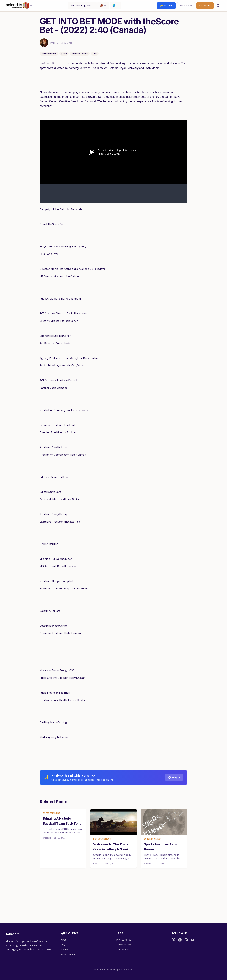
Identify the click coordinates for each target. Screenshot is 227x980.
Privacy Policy (124, 940)
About (64, 940)
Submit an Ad (68, 955)
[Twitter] (173, 940)
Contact (65, 950)
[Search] (218, 6)
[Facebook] (180, 940)
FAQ (63, 945)
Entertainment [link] (52, 813)
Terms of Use (124, 945)
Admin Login (123, 950)
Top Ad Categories (82, 6)
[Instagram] (186, 940)
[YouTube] (193, 940)
